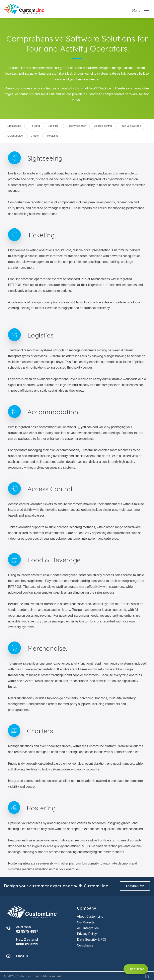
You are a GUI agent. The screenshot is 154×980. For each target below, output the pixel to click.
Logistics (53, 126)
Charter (35, 136)
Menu (141, 10)
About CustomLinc (90, 915)
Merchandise (15, 136)
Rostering (53, 136)
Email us (22, 955)
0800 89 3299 (27, 943)
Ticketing (35, 126)
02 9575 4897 (27, 930)
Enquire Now (135, 886)
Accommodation (76, 126)
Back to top (136, 968)
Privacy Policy (87, 932)
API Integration (88, 927)
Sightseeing (14, 126)
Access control (103, 126)
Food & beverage (130, 126)
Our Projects (86, 921)
